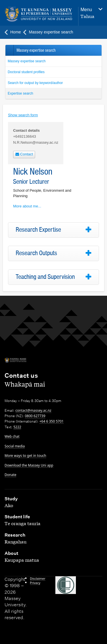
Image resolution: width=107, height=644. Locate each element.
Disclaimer (38, 578)
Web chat (12, 436)
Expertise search (20, 93)
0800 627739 (35, 416)
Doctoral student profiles (26, 72)
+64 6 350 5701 (52, 421)
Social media (15, 446)
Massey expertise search (27, 61)
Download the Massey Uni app (29, 465)
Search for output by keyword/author (35, 83)
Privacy (35, 583)
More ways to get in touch (25, 456)
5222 (17, 427)
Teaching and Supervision (45, 277)
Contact (24, 154)
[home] (39, 14)
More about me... (27, 206)
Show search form (23, 115)
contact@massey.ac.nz (33, 410)
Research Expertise (38, 230)
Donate (10, 475)
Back (9, 50)
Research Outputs (36, 253)
